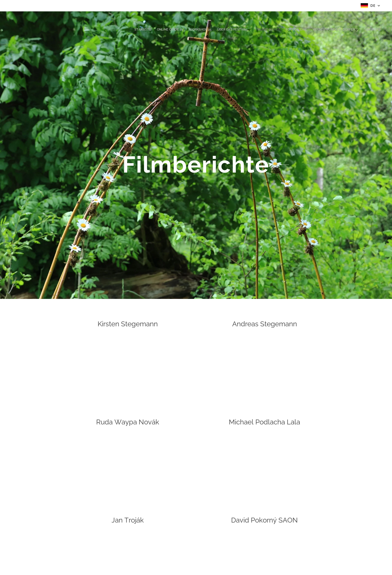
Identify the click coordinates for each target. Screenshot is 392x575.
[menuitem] (333, 30)
